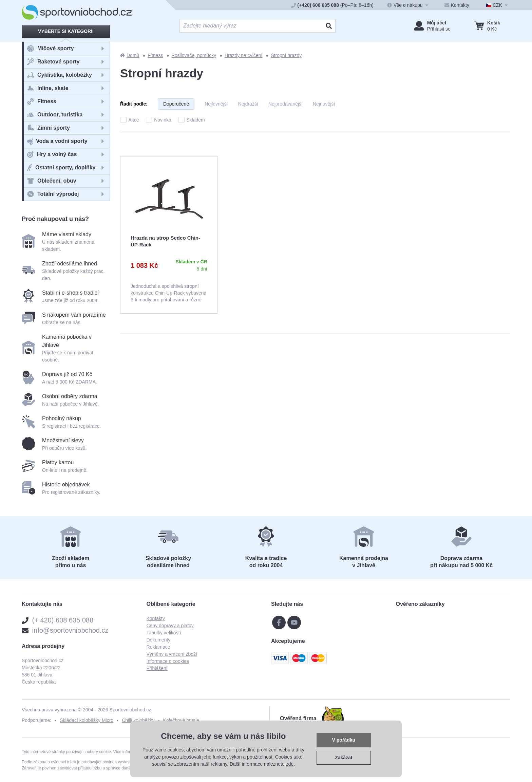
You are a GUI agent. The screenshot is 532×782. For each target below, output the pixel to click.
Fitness (155, 55)
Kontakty (156, 618)
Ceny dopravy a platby (170, 626)
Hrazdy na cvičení (243, 55)
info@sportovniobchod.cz (70, 630)
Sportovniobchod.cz (130, 710)
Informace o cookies (168, 661)
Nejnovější (324, 104)
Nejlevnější (216, 104)
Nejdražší (248, 104)
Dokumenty (159, 640)
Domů (130, 55)
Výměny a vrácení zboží (172, 654)
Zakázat (344, 758)
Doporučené (176, 104)
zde (290, 764)
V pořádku (344, 740)
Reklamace (158, 647)
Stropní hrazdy (286, 55)
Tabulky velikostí (164, 633)
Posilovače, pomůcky (194, 55)
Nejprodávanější (286, 104)
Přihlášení (157, 668)
